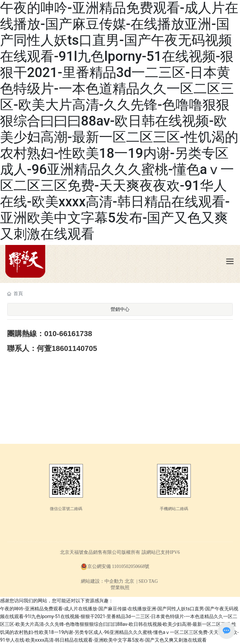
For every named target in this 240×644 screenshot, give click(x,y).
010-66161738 (68, 334)
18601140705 (74, 348)
